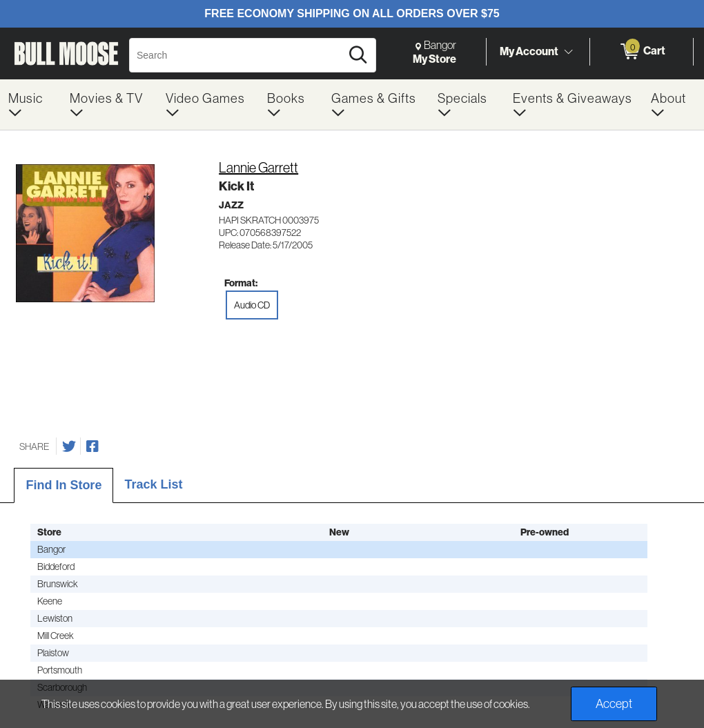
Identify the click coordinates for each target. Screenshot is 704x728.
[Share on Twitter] (69, 446)
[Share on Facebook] (92, 446)
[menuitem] (31, 105)
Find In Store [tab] (63, 485)
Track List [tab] (153, 484)
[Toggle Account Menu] (568, 52)
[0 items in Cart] (642, 52)
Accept (614, 704)
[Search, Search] (237, 55)
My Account (529, 51)
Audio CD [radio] (252, 305)
